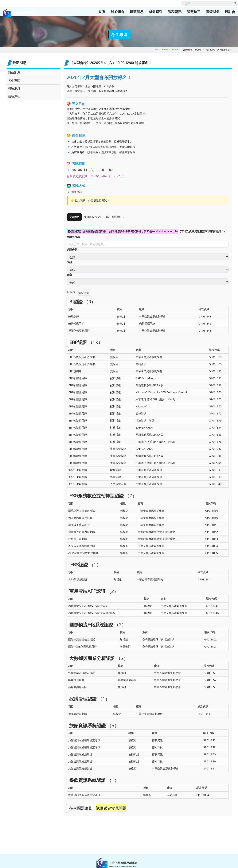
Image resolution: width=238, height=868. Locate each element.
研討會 (225, 12)
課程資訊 (170, 12)
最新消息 (132, 12)
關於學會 (113, 12)
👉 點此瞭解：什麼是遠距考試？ (90, 200)
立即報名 (75, 217)
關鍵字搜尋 (73, 237)
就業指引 (151, 12)
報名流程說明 (115, 217)
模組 (69, 262)
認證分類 (72, 250)
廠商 (69, 275)
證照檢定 (189, 12)
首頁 (99, 12)
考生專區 (175, 50)
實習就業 (208, 12)
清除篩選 (84, 293)
